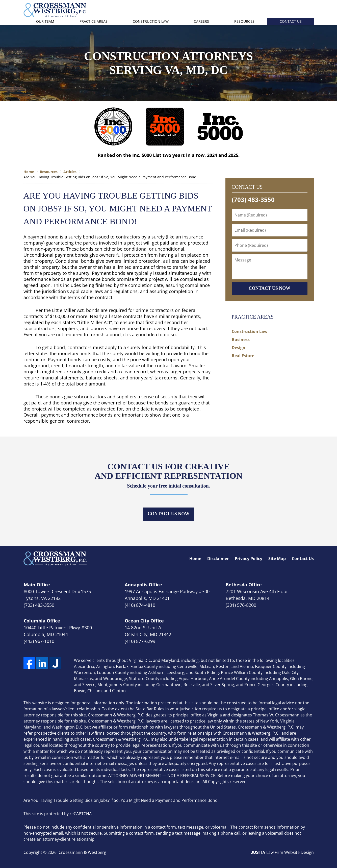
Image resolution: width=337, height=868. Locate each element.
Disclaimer (218, 559)
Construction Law (151, 21)
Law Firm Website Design (282, 852)
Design (239, 348)
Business (241, 340)
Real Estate (243, 356)
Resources (244, 21)
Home (195, 559)
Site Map (277, 559)
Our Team (45, 21)
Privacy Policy (249, 559)
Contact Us (291, 21)
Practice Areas (94, 21)
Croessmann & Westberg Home (55, 10)
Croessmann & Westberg (82, 852)
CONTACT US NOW (269, 288)
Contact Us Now (168, 514)
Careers (201, 21)
